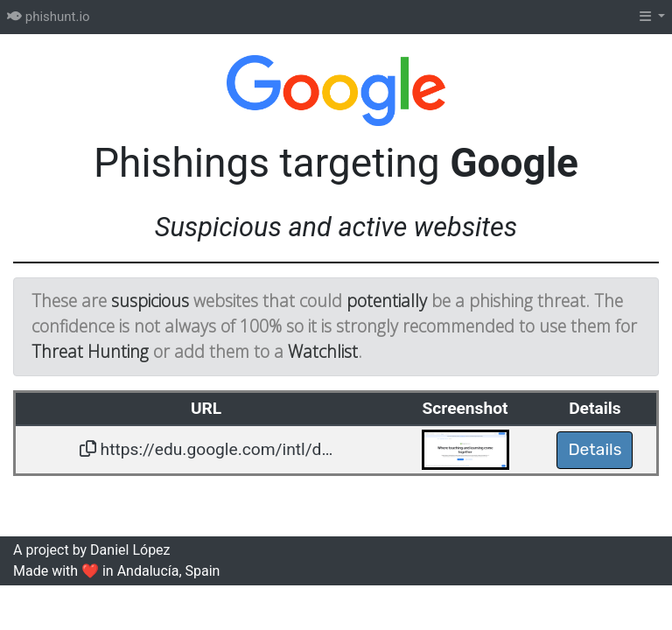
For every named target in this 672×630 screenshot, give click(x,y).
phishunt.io (49, 17)
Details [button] (595, 449)
